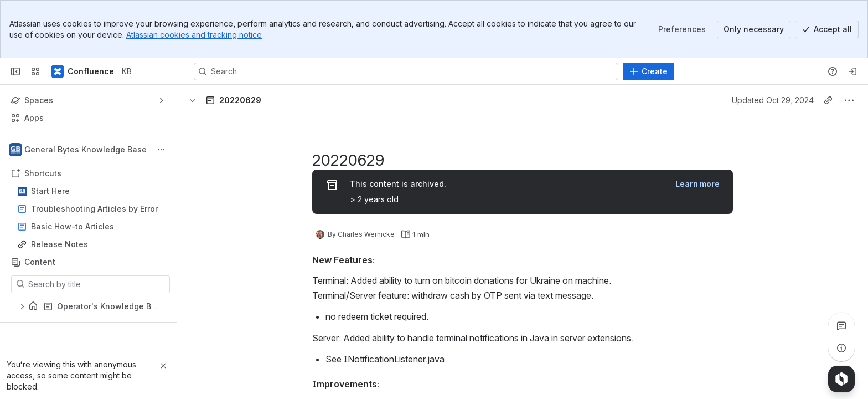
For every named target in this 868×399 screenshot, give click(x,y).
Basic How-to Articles (73, 226)
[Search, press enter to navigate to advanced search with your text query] (406, 71)
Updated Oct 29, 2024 (773, 100)
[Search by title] (97, 284)
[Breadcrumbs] (250, 100)
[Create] (649, 71)
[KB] (83, 71)
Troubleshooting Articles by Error (94, 209)
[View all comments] (841, 326)
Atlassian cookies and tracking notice (194, 35)
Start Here (92, 191)
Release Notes (60, 244)
